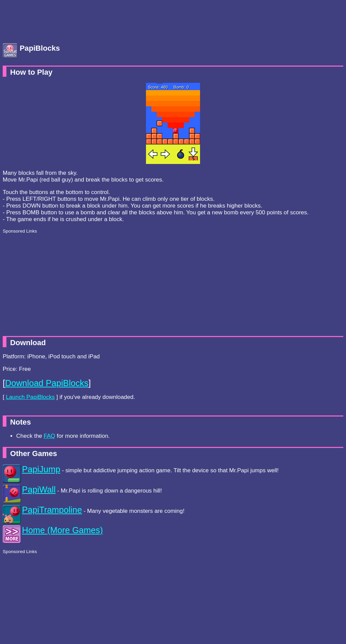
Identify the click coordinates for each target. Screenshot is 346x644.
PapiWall (39, 490)
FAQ (49, 436)
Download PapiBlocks (47, 383)
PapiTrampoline (52, 510)
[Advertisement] (57, 20)
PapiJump (41, 469)
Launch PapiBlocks (30, 397)
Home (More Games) (62, 530)
